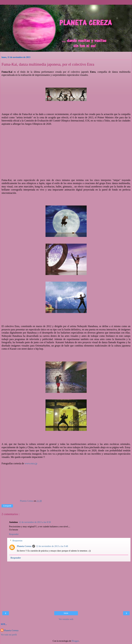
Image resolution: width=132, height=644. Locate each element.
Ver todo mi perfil (9, 635)
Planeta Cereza (24, 546)
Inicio (66, 613)
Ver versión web (66, 619)
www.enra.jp (31, 463)
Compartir (7, 506)
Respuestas (17, 541)
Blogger (75, 641)
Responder (14, 534)
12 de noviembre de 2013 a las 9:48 (52, 546)
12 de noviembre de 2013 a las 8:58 (35, 522)
